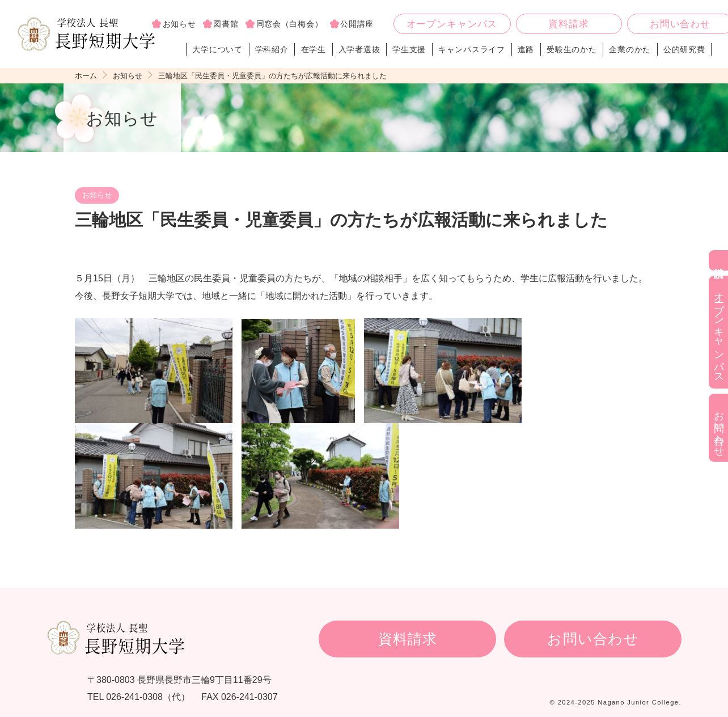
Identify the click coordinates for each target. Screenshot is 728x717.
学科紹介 (272, 49)
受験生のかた (572, 49)
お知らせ (179, 24)
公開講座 (357, 24)
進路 (526, 49)
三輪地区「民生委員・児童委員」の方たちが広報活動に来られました (272, 76)
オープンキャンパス (452, 24)
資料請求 (568, 24)
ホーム (86, 76)
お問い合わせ (593, 639)
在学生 (314, 49)
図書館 (226, 24)
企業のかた (630, 49)
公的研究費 (684, 49)
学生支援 (409, 49)
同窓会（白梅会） (290, 24)
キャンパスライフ (472, 49)
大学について (218, 49)
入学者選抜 (359, 49)
